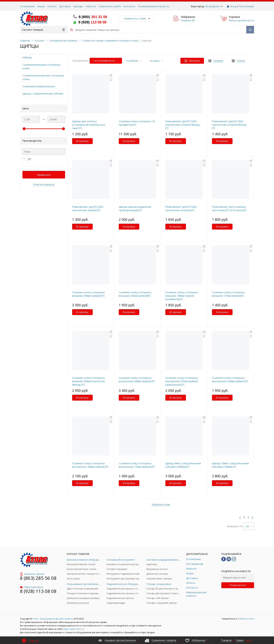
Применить (44, 175)
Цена (44, 108)
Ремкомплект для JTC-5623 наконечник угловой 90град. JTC (183, 125)
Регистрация (246, 6)
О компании (27, 6)
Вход (233, 6)
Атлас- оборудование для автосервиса (53, 619)
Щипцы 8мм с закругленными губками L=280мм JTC (183, 465)
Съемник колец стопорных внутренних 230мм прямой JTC (230, 379)
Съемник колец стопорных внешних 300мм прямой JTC (88, 294)
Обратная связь (32, 587)
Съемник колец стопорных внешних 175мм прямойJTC (228, 294)
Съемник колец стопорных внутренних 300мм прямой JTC (137, 379)
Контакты (129, 6)
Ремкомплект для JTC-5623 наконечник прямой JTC (88, 208)
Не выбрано (214, 6)
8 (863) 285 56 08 (38, 578)
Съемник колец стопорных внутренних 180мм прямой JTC (90, 465)
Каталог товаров (43, 30)
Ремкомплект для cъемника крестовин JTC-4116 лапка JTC (229, 208)
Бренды (78, 6)
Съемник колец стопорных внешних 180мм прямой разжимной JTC (182, 296)
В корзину (82, 141)
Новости (91, 6)
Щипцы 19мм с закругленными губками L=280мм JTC (230, 465)
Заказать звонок (32, 574)
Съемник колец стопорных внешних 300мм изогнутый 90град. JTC (88, 381)
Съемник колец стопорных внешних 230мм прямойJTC (135, 294)
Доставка (65, 6)
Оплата (52, 6)
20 (249, 526)
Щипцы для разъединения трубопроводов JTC (135, 208)
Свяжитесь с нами (137, 18)
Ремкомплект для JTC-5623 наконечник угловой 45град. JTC (229, 125)
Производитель (44, 141)
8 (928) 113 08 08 (38, 591)
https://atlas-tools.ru (74, 629)
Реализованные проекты (154, 6)
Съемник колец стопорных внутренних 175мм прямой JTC (137, 465)
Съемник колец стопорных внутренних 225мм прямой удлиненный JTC (182, 381)
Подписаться (238, 585)
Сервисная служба (110, 6)
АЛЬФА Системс (245, 619)
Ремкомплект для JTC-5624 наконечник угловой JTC (181, 208)
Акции (41, 6)
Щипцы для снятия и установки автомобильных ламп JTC (89, 125)
